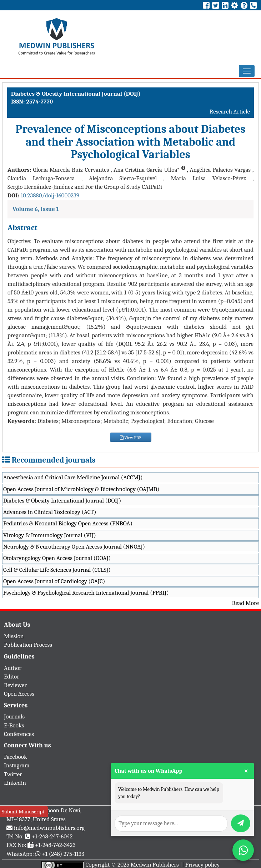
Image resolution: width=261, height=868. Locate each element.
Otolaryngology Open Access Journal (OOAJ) (57, 558)
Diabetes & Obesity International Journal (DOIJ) (62, 501)
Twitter (13, 774)
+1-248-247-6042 (52, 836)
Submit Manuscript (23, 812)
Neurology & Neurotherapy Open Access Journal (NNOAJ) (74, 547)
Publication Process (28, 645)
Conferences (19, 734)
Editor (12, 677)
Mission (14, 636)
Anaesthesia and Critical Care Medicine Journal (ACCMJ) (73, 477)
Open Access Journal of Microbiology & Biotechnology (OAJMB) (81, 489)
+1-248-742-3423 (55, 845)
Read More (245, 603)
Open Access (19, 694)
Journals (14, 716)
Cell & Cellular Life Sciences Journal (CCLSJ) (57, 570)
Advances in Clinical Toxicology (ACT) (50, 512)
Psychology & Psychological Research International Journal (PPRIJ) (86, 593)
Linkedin (15, 783)
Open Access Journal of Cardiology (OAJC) (54, 581)
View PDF (131, 438)
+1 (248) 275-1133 (63, 854)
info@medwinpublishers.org (49, 828)
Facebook (16, 757)
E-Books (14, 725)
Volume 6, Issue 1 (36, 209)
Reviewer (15, 685)
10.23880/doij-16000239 (50, 195)
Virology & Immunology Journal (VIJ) (50, 535)
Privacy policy (203, 865)
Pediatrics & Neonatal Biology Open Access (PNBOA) (68, 523)
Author (13, 668)
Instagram (17, 765)
